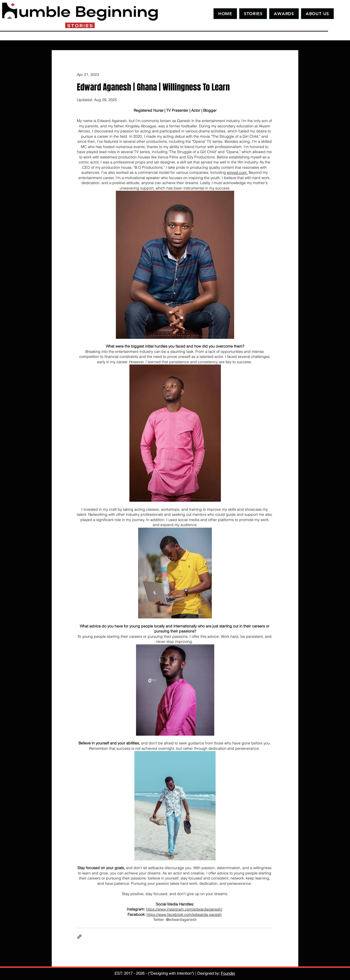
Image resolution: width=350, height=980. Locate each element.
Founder (228, 973)
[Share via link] (79, 937)
